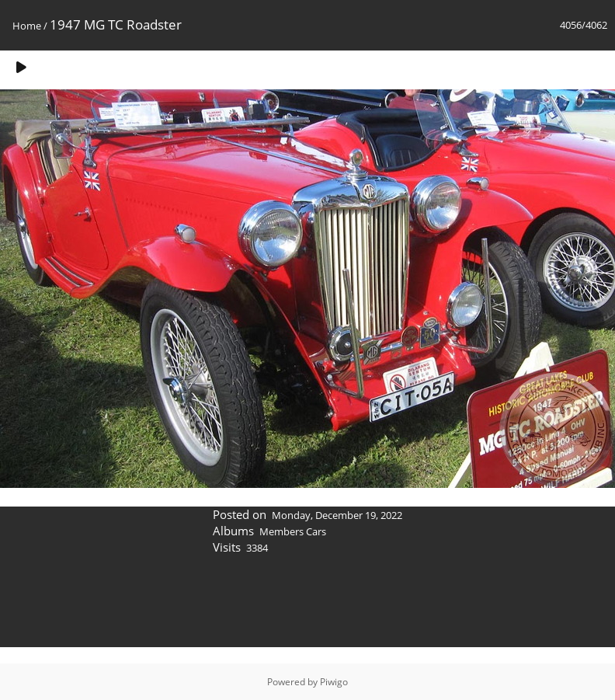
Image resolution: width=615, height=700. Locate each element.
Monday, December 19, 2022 (337, 515)
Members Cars (293, 531)
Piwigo (334, 682)
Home (27, 26)
